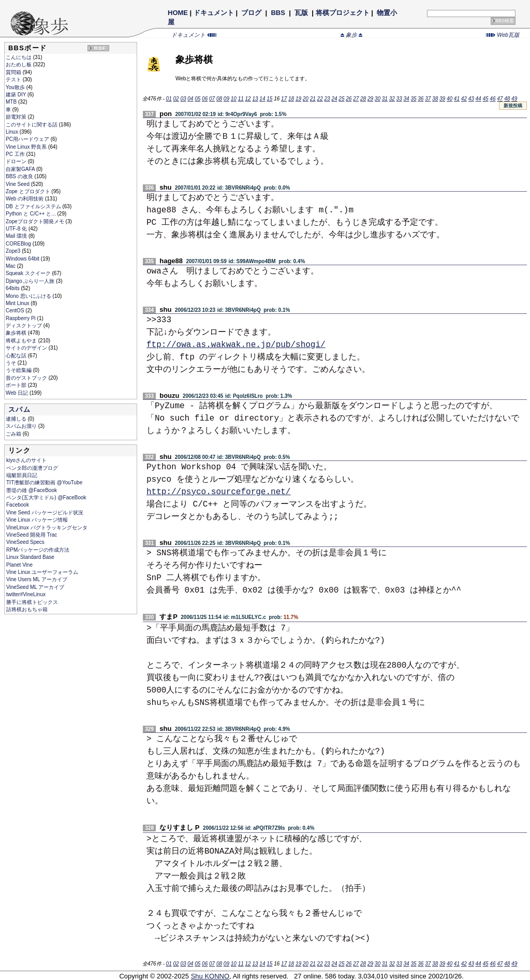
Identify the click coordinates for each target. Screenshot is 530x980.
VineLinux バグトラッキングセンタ (47, 528)
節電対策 (17, 117)
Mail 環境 (17, 236)
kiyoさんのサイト (26, 460)
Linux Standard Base (30, 557)
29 (370, 99)
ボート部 (17, 385)
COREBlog (19, 244)
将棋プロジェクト (343, 13)
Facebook (18, 505)
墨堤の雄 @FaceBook (32, 490)
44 (479, 99)
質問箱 (14, 72)
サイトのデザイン (27, 348)
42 (464, 99)
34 (406, 99)
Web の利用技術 (25, 199)
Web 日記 (18, 393)
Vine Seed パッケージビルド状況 (45, 513)
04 (190, 99)
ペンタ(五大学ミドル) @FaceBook (46, 498)
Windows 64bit (23, 259)
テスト (14, 80)
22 (320, 99)
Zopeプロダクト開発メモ (36, 221)
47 (500, 99)
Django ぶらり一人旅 (31, 281)
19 (298, 99)
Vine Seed (18, 184)
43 (471, 99)
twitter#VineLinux (26, 594)
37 (428, 99)
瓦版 (301, 13)
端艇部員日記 (22, 475)
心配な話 (17, 356)
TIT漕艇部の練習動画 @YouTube (44, 482)
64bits (13, 288)
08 (219, 99)
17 (284, 99)
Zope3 (14, 251)
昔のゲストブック (27, 378)
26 (349, 99)
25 (341, 99)
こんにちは (19, 57)
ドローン (17, 161)
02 (176, 99)
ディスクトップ (25, 326)
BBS (278, 13)
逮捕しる (17, 419)
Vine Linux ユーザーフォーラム (42, 572)
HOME (178, 13)
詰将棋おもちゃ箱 (27, 609)
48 (507, 99)
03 (183, 99)
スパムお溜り (22, 426)
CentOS (16, 311)
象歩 (351, 35)
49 (514, 99)
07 (212, 99)
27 (356, 99)
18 (291, 99)
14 (262, 99)
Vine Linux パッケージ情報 (37, 520)
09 (226, 99)
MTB (12, 102)
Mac (11, 266)
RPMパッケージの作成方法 (38, 550)
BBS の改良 (20, 176)
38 (435, 99)
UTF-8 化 (17, 229)
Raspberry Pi (21, 318)
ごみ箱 (14, 434)
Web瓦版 (503, 35)
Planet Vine (19, 565)
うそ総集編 (19, 370)
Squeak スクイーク (29, 273)
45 (485, 99)
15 (269, 99)
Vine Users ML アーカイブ (37, 579)
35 (413, 99)
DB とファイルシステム (34, 206)
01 (169, 99)
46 (492, 99)
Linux (13, 132)
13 (255, 99)
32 (392, 99)
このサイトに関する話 (32, 125)
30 (378, 99)
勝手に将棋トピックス (32, 602)
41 (457, 99)
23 (327, 99)
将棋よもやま (22, 341)
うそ (12, 363)
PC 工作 (16, 154)
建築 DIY (17, 95)
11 (241, 99)
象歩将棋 (17, 333)
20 (306, 99)
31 (385, 99)
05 (197, 99)
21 (313, 99)
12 (248, 99)
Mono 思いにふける (29, 296)
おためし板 (19, 64)
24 (334, 99)
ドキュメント (214, 13)
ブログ (252, 13)
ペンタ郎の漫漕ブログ (32, 468)
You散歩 (16, 87)
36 (421, 99)
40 (450, 99)
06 (205, 99)
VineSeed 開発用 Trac (32, 535)
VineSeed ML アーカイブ (35, 587)
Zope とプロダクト (28, 191)
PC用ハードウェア (28, 139)
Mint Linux (18, 303)
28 (363, 99)
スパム (19, 409)
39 (442, 99)
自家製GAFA (21, 169)
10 (234, 99)
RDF (100, 48)
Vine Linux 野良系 (27, 147)
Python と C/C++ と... (31, 214)
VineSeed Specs (25, 542)
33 (399, 99)
